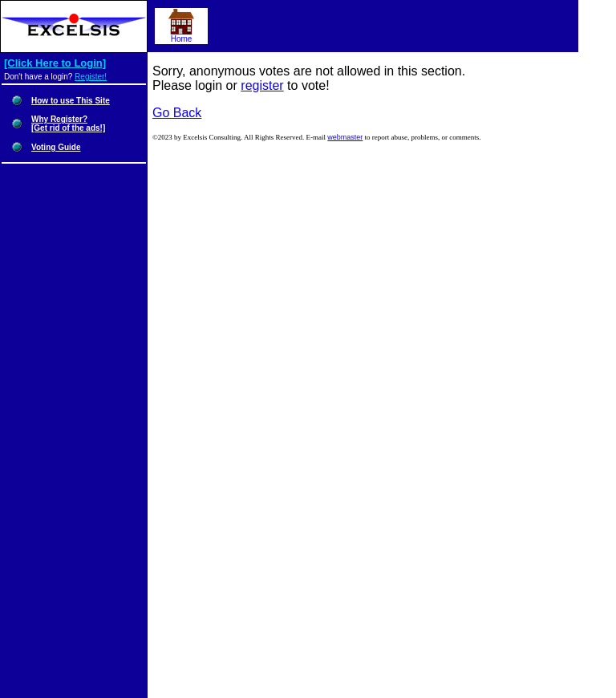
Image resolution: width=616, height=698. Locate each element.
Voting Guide (56, 147)
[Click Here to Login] (55, 63)
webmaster (345, 137)
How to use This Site (71, 101)
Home (181, 35)
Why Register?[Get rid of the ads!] (68, 124)
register (262, 85)
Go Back (177, 113)
